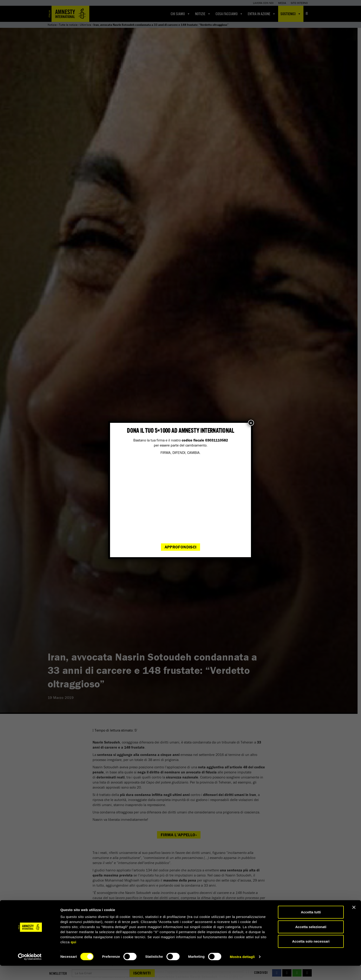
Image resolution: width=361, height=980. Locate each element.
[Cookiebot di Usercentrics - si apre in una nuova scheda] (30, 971)
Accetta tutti (311, 926)
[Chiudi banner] (354, 922)
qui (73, 956)
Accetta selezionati (311, 941)
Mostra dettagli (242, 971)
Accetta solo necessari (311, 955)
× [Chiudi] (251, 423)
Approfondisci (181, 547)
